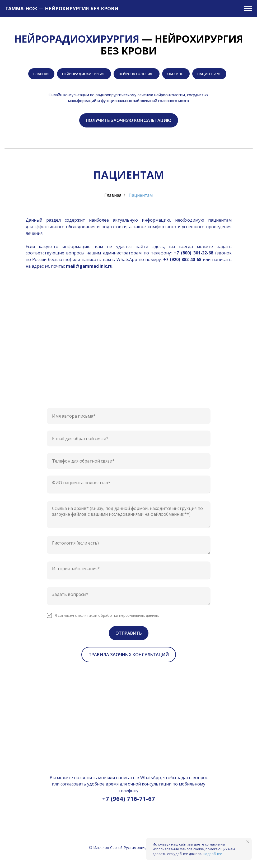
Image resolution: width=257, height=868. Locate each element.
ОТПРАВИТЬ (129, 633)
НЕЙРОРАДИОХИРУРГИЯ (83, 74)
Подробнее (212, 854)
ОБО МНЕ (175, 74)
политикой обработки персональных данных (118, 615)
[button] (129, 120)
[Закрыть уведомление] (248, 842)
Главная (113, 195)
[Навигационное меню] (248, 8)
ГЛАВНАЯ (41, 74)
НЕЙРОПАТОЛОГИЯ (136, 74)
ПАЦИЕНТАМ (209, 74)
